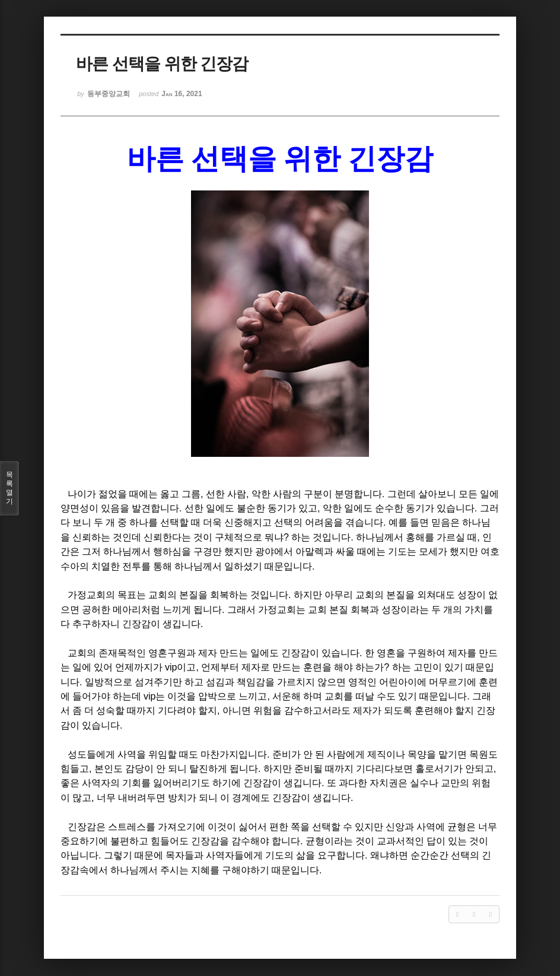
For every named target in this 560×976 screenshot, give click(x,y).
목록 (9, 488)
